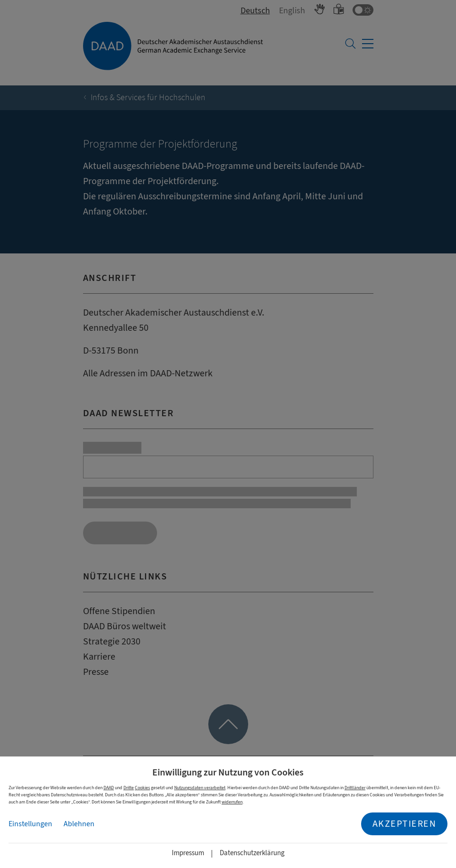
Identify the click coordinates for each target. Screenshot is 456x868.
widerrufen (232, 802)
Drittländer (355, 788)
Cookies (142, 788)
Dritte (129, 788)
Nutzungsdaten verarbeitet (200, 788)
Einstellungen (30, 824)
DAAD (109, 788)
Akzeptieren (405, 824)
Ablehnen (79, 824)
